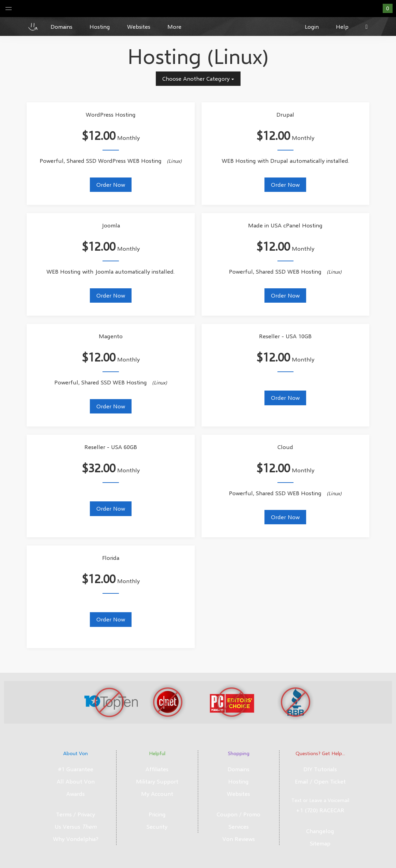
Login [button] (312, 27)
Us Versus (76, 826)
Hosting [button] (100, 27)
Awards (76, 794)
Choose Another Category (198, 78)
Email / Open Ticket (320, 781)
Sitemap (320, 843)
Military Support (157, 781)
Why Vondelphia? (76, 839)
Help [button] (342, 27)
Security (157, 826)
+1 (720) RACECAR (320, 810)
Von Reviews (239, 839)
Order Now (111, 185)
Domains (238, 769)
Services (239, 826)
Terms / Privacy (76, 814)
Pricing (157, 814)
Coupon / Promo (238, 814)
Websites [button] (139, 27)
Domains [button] (62, 27)
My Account (157, 794)
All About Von (76, 781)
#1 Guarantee (76, 769)
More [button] (174, 27)
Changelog (320, 831)
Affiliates (157, 769)
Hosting (238, 781)
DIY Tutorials (320, 769)
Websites (238, 794)
